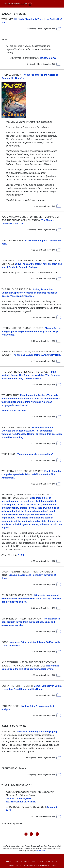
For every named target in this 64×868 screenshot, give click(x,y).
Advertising (38, 861)
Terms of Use (52, 861)
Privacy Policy (15, 865)
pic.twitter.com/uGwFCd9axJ (21, 802)
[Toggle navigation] (57, 4)
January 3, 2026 (48, 58)
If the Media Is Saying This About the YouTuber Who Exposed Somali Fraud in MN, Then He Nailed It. (31, 375)
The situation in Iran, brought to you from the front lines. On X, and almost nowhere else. (31, 622)
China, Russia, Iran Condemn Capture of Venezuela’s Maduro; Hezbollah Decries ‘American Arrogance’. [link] (29, 293)
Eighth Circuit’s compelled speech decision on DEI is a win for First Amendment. (31, 474)
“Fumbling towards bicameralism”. (35, 454)
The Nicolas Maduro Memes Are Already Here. (37, 355)
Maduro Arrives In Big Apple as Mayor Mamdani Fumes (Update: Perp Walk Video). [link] (31, 331)
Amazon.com (40, 850)
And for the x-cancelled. (14, 411)
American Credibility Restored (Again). (37, 732)
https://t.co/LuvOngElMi (18, 798)
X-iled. (21, 555)
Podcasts (25, 861)
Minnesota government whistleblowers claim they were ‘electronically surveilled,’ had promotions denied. (32, 598)
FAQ (16, 861)
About (9, 861)
